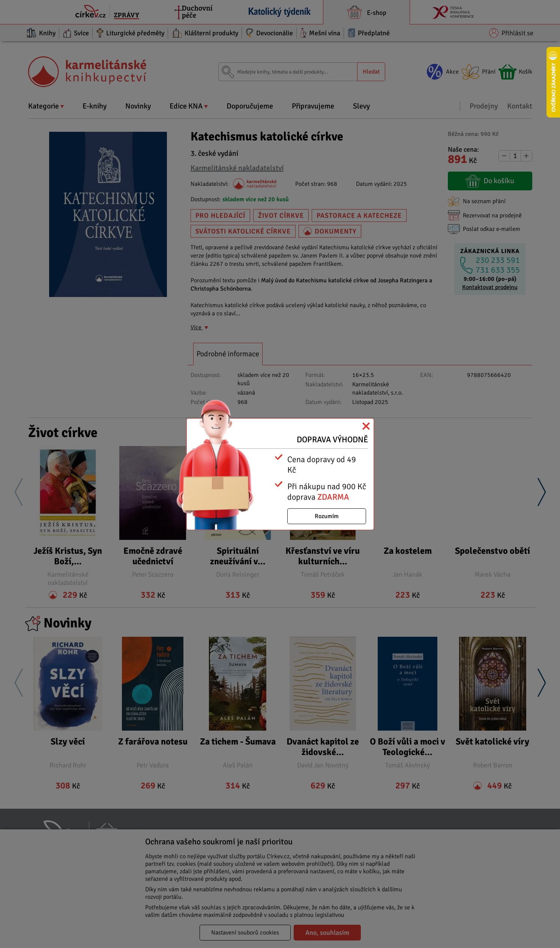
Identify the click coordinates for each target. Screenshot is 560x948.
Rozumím (327, 516)
